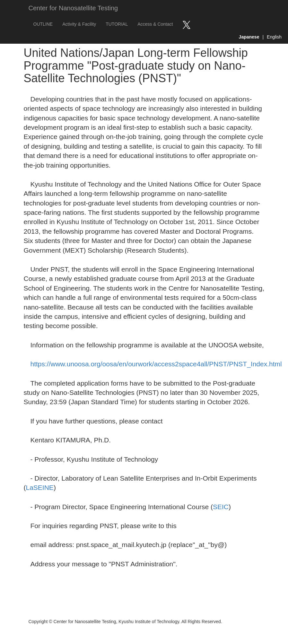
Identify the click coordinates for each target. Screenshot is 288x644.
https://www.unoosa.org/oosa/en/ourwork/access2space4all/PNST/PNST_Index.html (156, 364)
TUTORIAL (117, 24)
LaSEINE (40, 487)
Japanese (249, 37)
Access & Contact (155, 24)
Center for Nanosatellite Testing (73, 8)
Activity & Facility (79, 24)
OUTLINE (43, 24)
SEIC (221, 507)
